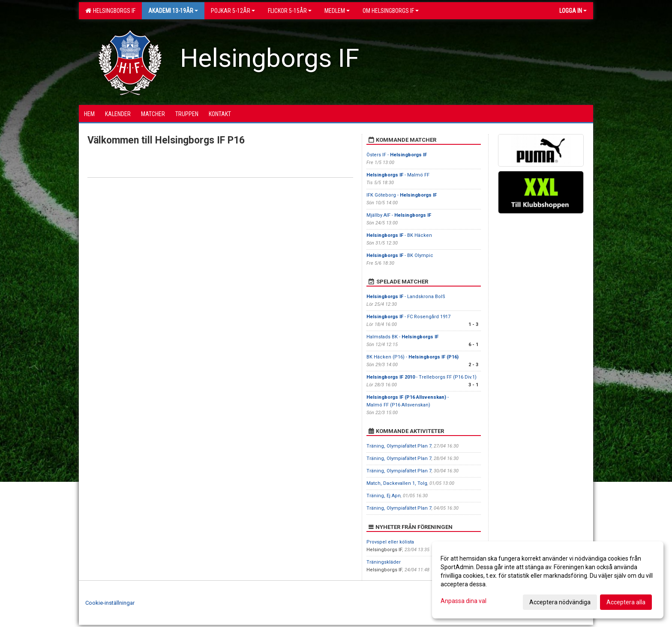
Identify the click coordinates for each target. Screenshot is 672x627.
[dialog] (548, 580)
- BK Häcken (399, 235)
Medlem (337, 11)
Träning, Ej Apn (384, 496)
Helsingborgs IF (110, 11)
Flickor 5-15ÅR (290, 11)
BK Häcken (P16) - (412, 357)
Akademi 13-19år (173, 11)
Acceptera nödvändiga (560, 602)
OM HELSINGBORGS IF (391, 11)
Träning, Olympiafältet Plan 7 (399, 446)
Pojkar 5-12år (233, 11)
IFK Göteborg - (402, 195)
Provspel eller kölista (390, 542)
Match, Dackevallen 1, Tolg (397, 483)
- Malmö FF (398, 175)
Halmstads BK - (402, 337)
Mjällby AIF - (399, 215)
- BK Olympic (400, 255)
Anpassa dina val (463, 601)
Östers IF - (397, 155)
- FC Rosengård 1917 (408, 317)
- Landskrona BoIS (406, 297)
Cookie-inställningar (110, 603)
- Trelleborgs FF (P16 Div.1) (421, 377)
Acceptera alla (626, 602)
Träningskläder (384, 562)
